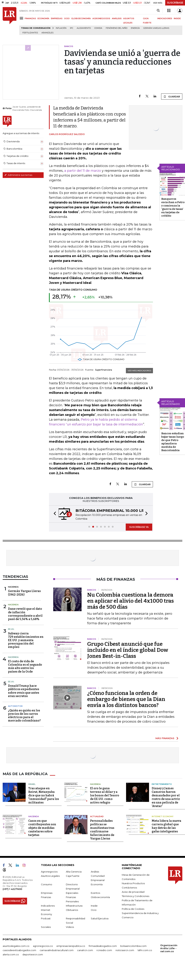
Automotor (15, 706)
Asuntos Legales (50, 876)
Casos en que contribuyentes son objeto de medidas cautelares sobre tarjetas (42, 828)
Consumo (47, 884)
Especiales (72, 893)
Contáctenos (129, 888)
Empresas (47, 893)
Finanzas (46, 897)
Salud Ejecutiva (100, 918)
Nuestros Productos (133, 883)
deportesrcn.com (33, 954)
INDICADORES (165, 18)
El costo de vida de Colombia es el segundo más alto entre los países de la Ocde (25, 666)
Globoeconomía (100, 897)
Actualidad (97, 816)
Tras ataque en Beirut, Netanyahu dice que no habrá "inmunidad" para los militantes (44, 795)
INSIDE (177, 18)
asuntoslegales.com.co (16, 946)
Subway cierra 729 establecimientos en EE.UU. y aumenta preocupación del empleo (26, 640)
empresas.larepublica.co (71, 946)
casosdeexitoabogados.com (19, 950)
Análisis (95, 872)
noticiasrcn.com (125, 950)
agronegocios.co (43, 946)
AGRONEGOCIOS (101, 18)
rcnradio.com (104, 950)
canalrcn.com (85, 950)
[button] (54, 514)
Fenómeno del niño (117, 28)
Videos (70, 927)
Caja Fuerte (73, 876)
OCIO (67, 18)
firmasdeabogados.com (103, 946)
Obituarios (72, 910)
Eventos (95, 893)
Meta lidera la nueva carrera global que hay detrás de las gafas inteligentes (166, 826)
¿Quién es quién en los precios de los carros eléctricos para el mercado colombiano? (24, 716)
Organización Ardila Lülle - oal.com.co (169, 948)
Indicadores (48, 906)
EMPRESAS (57, 18)
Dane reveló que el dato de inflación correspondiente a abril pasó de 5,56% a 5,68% (25, 614)
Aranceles (47, 33)
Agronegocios (49, 872)
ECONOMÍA (43, 18)
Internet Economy (163, 816)
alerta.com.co (11, 954)
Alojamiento (84, 28)
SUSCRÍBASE (175, 3)
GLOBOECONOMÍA (81, 18)
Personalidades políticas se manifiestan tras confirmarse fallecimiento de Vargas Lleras (102, 830)
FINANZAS (30, 18)
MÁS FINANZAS (165, 738)
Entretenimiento (162, 784)
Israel (32, 784)
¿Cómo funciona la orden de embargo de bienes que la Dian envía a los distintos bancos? (126, 699)
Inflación (61, 28)
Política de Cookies (133, 909)
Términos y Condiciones (136, 896)
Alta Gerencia (74, 872)
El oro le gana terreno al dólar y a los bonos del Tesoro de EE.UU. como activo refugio (105, 795)
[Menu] (22, 18)
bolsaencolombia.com (133, 946)
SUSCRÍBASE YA (139, 527)
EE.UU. (11, 629)
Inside (94, 906)
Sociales (46, 927)
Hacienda (13, 587)
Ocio (94, 910)
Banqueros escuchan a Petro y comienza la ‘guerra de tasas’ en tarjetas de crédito (173, 207)
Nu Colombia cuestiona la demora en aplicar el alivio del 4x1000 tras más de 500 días (131, 601)
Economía (97, 884)
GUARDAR (172, 97)
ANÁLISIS (117, 18)
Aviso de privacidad (133, 892)
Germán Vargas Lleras (156, 28)
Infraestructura (74, 906)
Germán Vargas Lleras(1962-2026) (24, 593)
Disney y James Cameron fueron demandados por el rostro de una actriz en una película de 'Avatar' (166, 797)
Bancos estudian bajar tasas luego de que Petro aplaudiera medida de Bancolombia (173, 442)
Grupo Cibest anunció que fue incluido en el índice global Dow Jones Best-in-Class (128, 650)
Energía (135, 28)
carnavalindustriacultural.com (57, 950)
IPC (72, 28)
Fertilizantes (30, 33)
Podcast (46, 918)
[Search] (158, 11)
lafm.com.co (145, 950)
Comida (98, 28)
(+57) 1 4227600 (12, 889)
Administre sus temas (18, 175)
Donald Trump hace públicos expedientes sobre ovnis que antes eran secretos (24, 691)
